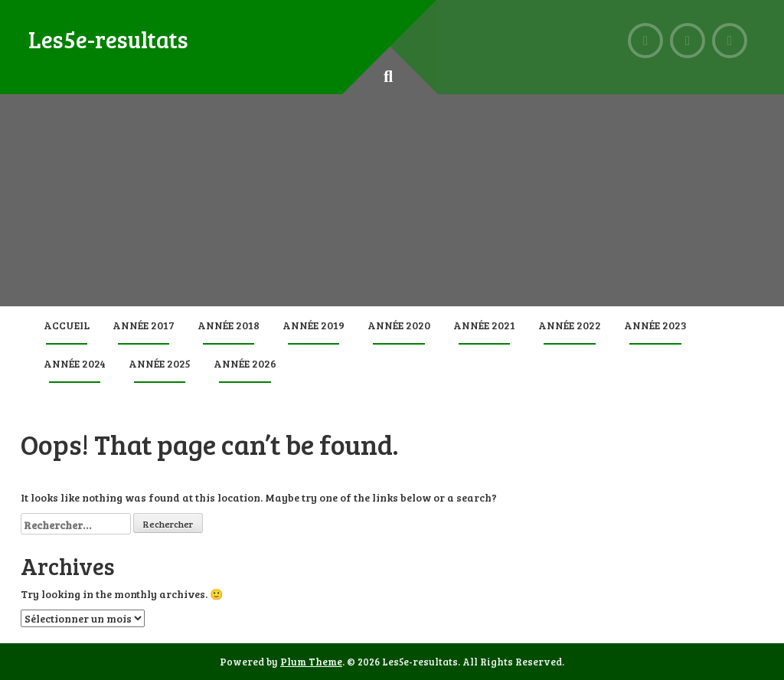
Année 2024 (75, 363)
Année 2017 (144, 325)
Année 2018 (229, 325)
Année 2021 (484, 325)
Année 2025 (160, 363)
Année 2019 (314, 325)
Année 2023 (655, 325)
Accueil (67, 325)
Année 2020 (399, 325)
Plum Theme (311, 662)
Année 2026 (245, 363)
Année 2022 (570, 325)
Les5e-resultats (108, 39)
